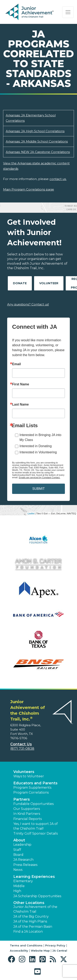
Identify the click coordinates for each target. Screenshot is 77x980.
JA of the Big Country (31, 916)
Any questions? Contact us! (28, 304)
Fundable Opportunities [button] (33, 804)
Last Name (20, 405)
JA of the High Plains (30, 921)
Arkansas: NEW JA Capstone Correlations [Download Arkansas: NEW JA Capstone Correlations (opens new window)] (38, 152)
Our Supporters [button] (27, 809)
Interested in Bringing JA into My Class (40, 437)
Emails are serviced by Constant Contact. (39, 477)
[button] (12, 959)
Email (17, 364)
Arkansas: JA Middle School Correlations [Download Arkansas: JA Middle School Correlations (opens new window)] (37, 141)
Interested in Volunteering (38, 452)
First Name (21, 384)
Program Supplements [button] (32, 788)
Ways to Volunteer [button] (29, 776)
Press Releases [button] (25, 865)
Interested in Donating (36, 446)
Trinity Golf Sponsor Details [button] (36, 833)
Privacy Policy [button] (55, 945)
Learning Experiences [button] (34, 877)
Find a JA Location (28, 931)
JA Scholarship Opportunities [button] (37, 896)
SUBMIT (38, 489)
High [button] (17, 891)
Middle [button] (19, 886)
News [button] (18, 870)
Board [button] (18, 855)
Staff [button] (17, 850)
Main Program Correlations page (29, 189)
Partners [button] (22, 799)
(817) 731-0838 (22, 749)
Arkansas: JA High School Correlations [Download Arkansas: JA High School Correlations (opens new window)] (35, 131)
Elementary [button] (23, 881)
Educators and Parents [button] (35, 783)
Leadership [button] (22, 845)
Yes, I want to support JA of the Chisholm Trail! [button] (36, 826)
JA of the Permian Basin (33, 927)
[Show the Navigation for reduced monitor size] (68, 12)
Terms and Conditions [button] (26, 945)
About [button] (19, 840)
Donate (20, 283)
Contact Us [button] (21, 744)
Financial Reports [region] (28, 819)
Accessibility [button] (19, 951)
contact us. (58, 179)
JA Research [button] (23, 860)
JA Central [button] (60, 951)
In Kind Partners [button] (27, 814)
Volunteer (49, 283)
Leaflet (31, 513)
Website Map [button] (40, 951)
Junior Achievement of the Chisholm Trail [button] (35, 909)
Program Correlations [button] (31, 792)
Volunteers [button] (24, 772)
